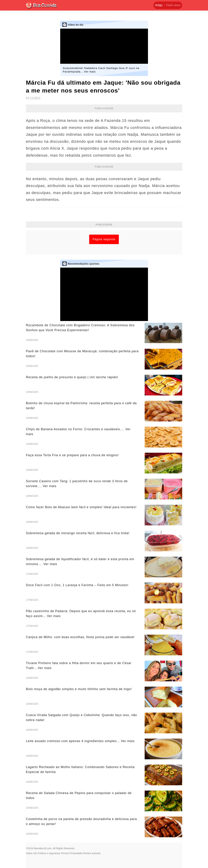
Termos (65, 853)
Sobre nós (32, 853)
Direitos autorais (92, 853)
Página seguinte (104, 239)
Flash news (173, 5)
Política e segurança (49, 853)
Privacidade (76, 853)
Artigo (159, 5)
